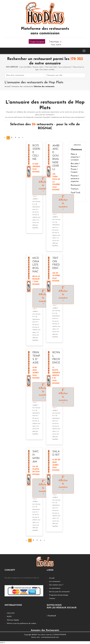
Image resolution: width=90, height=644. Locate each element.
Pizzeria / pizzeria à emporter (75, 179)
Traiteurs (75, 189)
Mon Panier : (56, 42)
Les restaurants (55, 582)
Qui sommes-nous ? (56, 585)
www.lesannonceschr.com (50, 637)
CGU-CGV (11, 613)
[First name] (25, 75)
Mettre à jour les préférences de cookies (22, 623)
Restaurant (76, 185)
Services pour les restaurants (59, 592)
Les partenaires (55, 588)
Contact (52, 598)
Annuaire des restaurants (22, 87)
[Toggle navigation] (84, 51)
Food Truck (75, 193)
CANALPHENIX (60, 635)
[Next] (23, 138)
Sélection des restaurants (44, 87)
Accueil (7, 87)
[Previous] (5, 138)
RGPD (9, 617)
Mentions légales (13, 620)
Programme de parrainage (59, 595)
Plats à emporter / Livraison (75, 157)
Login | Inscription (37, 42)
